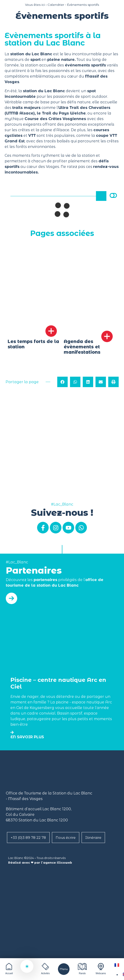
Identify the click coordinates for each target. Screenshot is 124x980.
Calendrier (56, 5)
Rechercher (102, 196)
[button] (62, 383)
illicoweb (64, 863)
